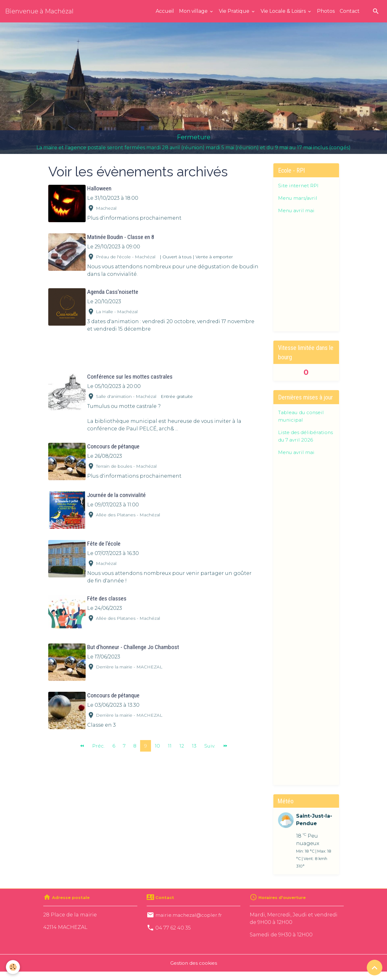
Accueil (165, 11)
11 (170, 741)
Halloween (100, 188)
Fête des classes (108, 596)
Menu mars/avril (299, 198)
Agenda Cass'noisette (114, 291)
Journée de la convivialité (117, 493)
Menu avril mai (297, 210)
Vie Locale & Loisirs (284, 11)
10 (158, 741)
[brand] (39, 11)
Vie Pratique (235, 11)
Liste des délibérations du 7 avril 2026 (302, 440)
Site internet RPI (300, 186)
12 (182, 741)
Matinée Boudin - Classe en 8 (122, 236)
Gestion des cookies (194, 971)
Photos (326, 11)
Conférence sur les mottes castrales (131, 376)
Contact (350, 11)
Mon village (194, 11)
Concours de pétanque (114, 445)
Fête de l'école (105, 541)
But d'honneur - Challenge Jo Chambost (134, 643)
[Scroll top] (375, 968)
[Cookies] (13, 967)
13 (194, 741)
